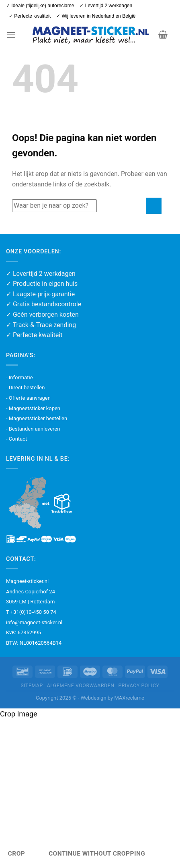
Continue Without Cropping (97, 854)
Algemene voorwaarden (81, 686)
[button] (11, 35)
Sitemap (32, 686)
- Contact (16, 439)
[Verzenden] (154, 205)
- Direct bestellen (25, 387)
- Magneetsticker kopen (33, 408)
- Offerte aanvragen (28, 398)
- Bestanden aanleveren (33, 429)
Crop (17, 854)
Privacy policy (139, 686)
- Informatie (19, 377)
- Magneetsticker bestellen (37, 418)
